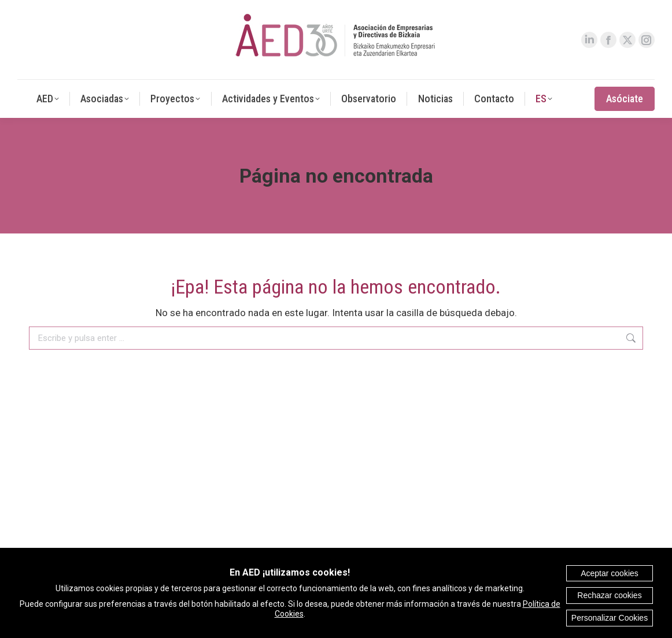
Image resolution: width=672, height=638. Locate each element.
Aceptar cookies (610, 573)
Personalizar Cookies (610, 618)
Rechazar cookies (609, 595)
